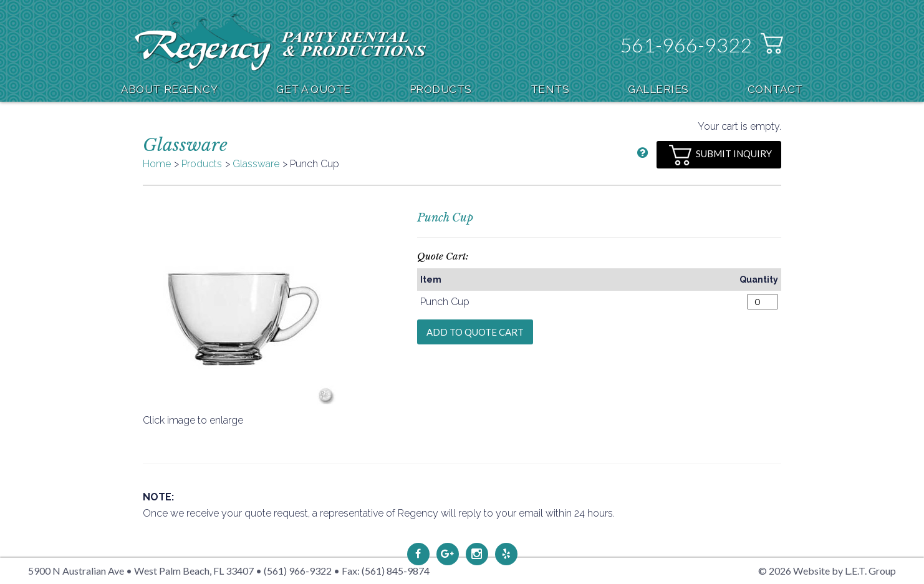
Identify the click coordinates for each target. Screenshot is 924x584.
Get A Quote (314, 89)
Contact (775, 89)
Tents (550, 89)
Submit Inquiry (720, 155)
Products (441, 89)
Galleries (658, 89)
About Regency (169, 89)
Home (157, 164)
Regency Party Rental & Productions (280, 41)
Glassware (256, 164)
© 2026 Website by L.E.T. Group (827, 571)
